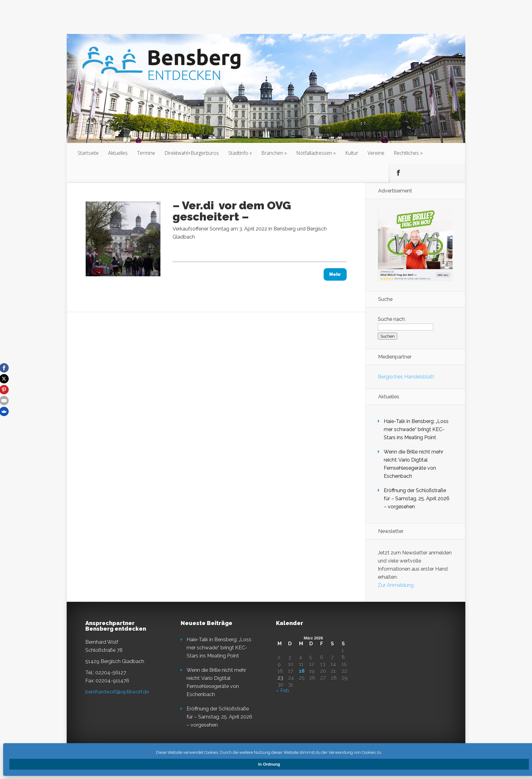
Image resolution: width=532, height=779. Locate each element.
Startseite (88, 153)
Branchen (272, 153)
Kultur (352, 153)
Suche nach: (392, 319)
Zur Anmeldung (396, 585)
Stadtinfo (238, 153)
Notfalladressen (314, 153)
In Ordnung (269, 764)
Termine (146, 153)
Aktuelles (118, 153)
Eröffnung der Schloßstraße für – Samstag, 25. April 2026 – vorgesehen (417, 499)
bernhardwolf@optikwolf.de (117, 692)
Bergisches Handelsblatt (406, 377)
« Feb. (283, 691)
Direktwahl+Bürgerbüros (192, 153)
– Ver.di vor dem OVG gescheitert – (232, 211)
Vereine (376, 153)
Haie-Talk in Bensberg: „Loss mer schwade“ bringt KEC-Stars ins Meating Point (416, 429)
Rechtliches (406, 153)
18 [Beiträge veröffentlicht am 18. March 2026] (302, 671)
